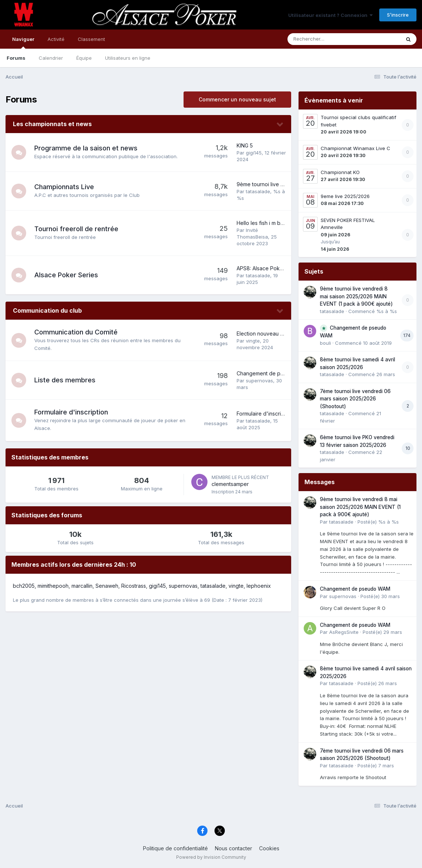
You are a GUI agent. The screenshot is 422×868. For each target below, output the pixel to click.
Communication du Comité (76, 332)
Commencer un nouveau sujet (237, 99)
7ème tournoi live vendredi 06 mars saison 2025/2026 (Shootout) (355, 399)
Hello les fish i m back (263, 223)
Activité (56, 39)
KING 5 (245, 145)
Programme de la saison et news (86, 148)
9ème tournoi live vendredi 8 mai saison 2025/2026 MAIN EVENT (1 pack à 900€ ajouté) (356, 296)
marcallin (82, 586)
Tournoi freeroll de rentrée (76, 229)
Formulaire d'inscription (71, 412)
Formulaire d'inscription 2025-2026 (279, 414)
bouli (325, 343)
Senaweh (107, 586)
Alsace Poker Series (66, 275)
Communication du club (47, 310)
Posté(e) (378, 522)
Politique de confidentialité (175, 848)
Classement (91, 39)
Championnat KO (340, 172)
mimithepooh (53, 586)
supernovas (259, 381)
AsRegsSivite (344, 632)
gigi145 (254, 153)
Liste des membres (65, 380)
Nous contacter (233, 848)
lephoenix (259, 586)
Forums (16, 58)
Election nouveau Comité (267, 334)
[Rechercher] (323, 39)
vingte (253, 341)
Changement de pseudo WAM (273, 373)
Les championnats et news (52, 124)
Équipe (84, 58)
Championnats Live (64, 187)
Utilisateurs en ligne (128, 58)
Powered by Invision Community (211, 857)
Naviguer (23, 42)
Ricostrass (134, 586)
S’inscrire (398, 15)
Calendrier (51, 58)
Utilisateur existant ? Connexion (330, 15)
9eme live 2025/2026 (345, 196)
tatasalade (258, 191)
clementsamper (230, 484)
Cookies (269, 848)
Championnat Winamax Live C (355, 148)
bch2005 (24, 586)
